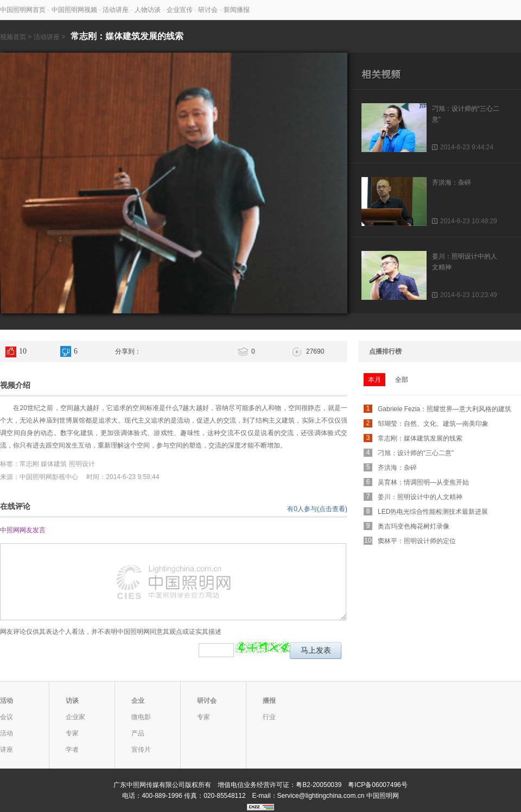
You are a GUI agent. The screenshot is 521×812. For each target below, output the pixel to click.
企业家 (75, 717)
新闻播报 (237, 10)
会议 (7, 717)
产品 (138, 733)
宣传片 (141, 750)
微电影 (141, 717)
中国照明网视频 (74, 10)
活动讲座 (116, 10)
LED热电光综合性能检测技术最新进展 (433, 512)
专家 (72, 733)
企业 (138, 701)
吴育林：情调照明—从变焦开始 (423, 482)
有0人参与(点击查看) (317, 509)
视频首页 (13, 37)
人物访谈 (148, 10)
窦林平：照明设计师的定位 (417, 541)
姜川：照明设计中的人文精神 (420, 497)
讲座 (7, 750)
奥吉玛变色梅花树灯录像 (414, 526)
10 (23, 351)
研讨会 (208, 10)
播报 (269, 701)
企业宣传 (180, 10)
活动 (7, 701)
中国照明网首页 (23, 10)
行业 (269, 717)
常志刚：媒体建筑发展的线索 (420, 438)
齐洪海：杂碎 (452, 182)
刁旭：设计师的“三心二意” (416, 453)
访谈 (72, 701)
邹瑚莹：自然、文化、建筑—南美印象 (433, 424)
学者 (72, 750)
